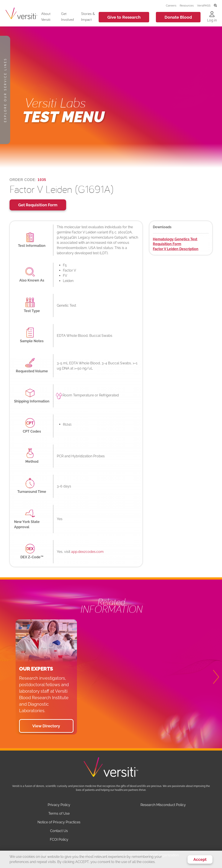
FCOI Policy (59, 840)
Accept (200, 859)
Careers (171, 5)
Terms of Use (59, 813)
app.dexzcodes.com (87, 552)
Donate (178, 17)
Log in (212, 20)
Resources (187, 5)
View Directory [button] (46, 726)
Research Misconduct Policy (163, 805)
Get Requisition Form (38, 205)
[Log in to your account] (212, 15)
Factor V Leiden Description (176, 249)
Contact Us (59, 831)
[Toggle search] (215, 6)
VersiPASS (204, 5)
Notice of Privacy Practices (59, 822)
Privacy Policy (59, 805)
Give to (124, 17)
